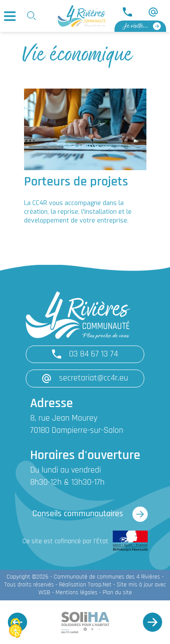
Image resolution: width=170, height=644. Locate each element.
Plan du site (117, 593)
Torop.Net (100, 585)
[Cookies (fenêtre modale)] (15, 629)
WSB (44, 593)
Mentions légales (76, 593)
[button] (153, 622)
